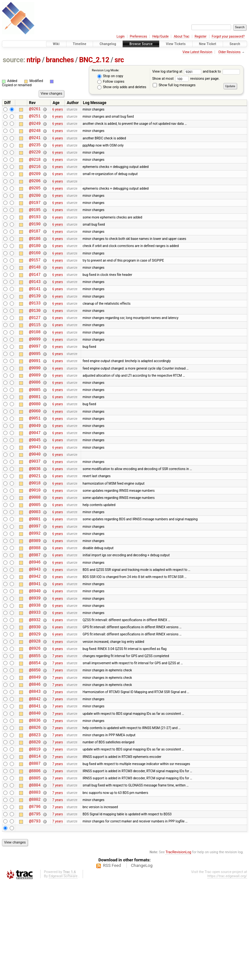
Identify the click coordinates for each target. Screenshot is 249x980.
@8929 (35, 706)
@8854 (35, 739)
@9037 (35, 510)
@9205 (35, 200)
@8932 (35, 690)
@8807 (35, 853)
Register (201, 36)
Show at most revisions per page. (186, 79)
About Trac (182, 36)
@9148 (35, 289)
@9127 (35, 347)
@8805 (35, 869)
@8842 (35, 779)
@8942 (35, 640)
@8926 (35, 722)
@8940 (35, 657)
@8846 (35, 763)
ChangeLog (142, 963)
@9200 (35, 208)
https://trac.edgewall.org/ (227, 973)
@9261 (35, 110)
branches (60, 60)
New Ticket (208, 44)
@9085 (35, 428)
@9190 (35, 240)
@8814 (35, 845)
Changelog (108, 44)
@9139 (35, 322)
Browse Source (141, 44)
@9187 (35, 248)
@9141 (35, 314)
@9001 (35, 575)
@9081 (35, 437)
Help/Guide (160, 36)
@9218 (35, 167)
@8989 (35, 600)
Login (121, 36)
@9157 (35, 281)
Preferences (138, 36)
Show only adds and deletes (122, 87)
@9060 (35, 453)
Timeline (80, 44)
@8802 (35, 894)
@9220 (35, 159)
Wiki (56, 44)
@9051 (35, 461)
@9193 (35, 232)
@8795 (35, 910)
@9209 (35, 183)
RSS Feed (112, 963)
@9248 (35, 134)
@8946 (35, 624)
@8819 (35, 837)
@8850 (35, 747)
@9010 (35, 543)
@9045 (35, 485)
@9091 (35, 396)
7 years (58, 731)
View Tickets (176, 44)
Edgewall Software (63, 973)
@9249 (35, 126)
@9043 (35, 494)
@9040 (35, 502)
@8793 (35, 918)
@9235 (35, 151)
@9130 (35, 339)
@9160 (35, 273)
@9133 (35, 330)
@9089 (35, 412)
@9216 (35, 175)
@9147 (35, 298)
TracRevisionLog (178, 949)
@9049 (35, 469)
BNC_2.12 (94, 60)
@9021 (35, 526)
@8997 (35, 583)
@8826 (35, 812)
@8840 (35, 796)
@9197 (35, 216)
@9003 (35, 567)
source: (14, 60)
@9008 (35, 551)
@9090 (35, 404)
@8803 (35, 886)
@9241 (35, 142)
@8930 (35, 698)
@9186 (35, 257)
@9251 (35, 118)
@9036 (35, 518)
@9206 (35, 191)
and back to (221, 71)
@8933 (35, 681)
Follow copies (111, 82)
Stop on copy (110, 76)
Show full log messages (174, 85)
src (119, 60)
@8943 (35, 632)
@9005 (35, 559)
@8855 (35, 731)
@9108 (35, 363)
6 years (58, 110)
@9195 (35, 224)
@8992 (35, 591)
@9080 (35, 445)
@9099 (35, 371)
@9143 (35, 306)
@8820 (35, 828)
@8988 (35, 608)
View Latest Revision (197, 52)
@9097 (35, 379)
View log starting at (177, 71)
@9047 (35, 477)
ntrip (34, 60)
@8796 (35, 902)
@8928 (35, 714)
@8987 (35, 616)
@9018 (35, 534)
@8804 (35, 877)
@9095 (35, 388)
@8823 (35, 820)
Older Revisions (229, 52)
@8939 (35, 665)
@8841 (35, 788)
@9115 (35, 355)
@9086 (35, 420)
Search (235, 44)
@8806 (35, 861)
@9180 (35, 265)
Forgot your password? (228, 36)
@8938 (35, 673)
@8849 (35, 755)
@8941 (35, 649)
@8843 (35, 771)
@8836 (35, 804)
